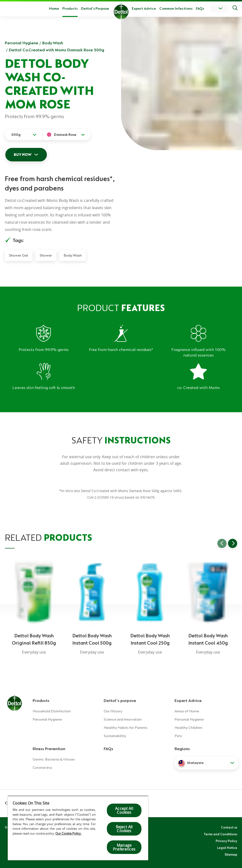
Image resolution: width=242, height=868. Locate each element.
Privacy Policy (226, 841)
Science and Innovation (123, 719)
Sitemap (231, 854)
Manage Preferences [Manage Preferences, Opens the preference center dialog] (124, 847)
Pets (178, 736)
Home (54, 8)
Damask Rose (65, 135)
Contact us (229, 827)
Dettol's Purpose (95, 8)
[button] (206, 763)
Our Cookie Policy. (69, 833)
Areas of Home (187, 711)
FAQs (200, 8)
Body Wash (53, 43)
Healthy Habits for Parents (126, 728)
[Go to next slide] (233, 543)
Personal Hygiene (22, 43)
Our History (113, 711)
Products (41, 700)
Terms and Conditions (220, 834)
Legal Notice (227, 848)
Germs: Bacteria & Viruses (54, 759)
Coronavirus (42, 768)
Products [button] (70, 8)
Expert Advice (144, 8)
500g (16, 135)
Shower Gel (18, 255)
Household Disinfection (52, 711)
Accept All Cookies (124, 810)
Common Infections (176, 8)
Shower (46, 255)
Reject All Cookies (124, 829)
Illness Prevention (49, 749)
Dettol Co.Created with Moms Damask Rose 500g (57, 50)
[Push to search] (235, 8)
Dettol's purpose (120, 700)
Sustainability (115, 736)
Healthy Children (188, 728)
